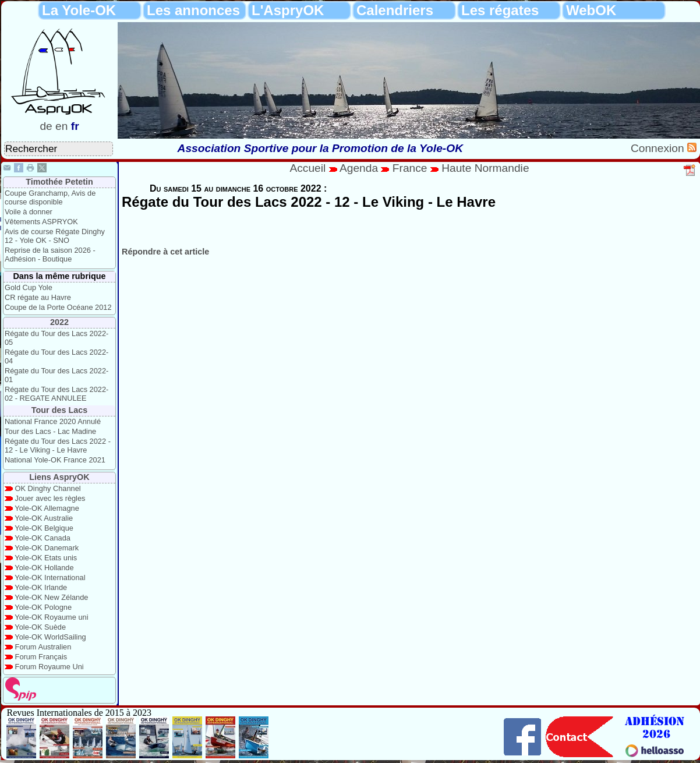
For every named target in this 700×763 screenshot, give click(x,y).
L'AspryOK (288, 10)
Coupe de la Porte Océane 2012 (58, 307)
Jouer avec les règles (50, 498)
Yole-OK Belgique (44, 528)
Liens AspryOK (59, 477)
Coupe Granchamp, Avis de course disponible (50, 197)
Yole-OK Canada (43, 538)
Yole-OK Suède (40, 627)
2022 (59, 322)
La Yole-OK (79, 10)
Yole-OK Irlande (41, 587)
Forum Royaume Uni (50, 667)
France (410, 168)
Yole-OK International (50, 577)
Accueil (307, 168)
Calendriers (395, 10)
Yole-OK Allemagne (47, 508)
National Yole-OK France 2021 (55, 460)
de (46, 126)
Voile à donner (29, 212)
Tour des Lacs (60, 410)
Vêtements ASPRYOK (41, 222)
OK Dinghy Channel (48, 488)
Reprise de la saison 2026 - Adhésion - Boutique (50, 255)
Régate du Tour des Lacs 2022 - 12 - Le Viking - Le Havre (58, 446)
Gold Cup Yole (29, 287)
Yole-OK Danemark (47, 548)
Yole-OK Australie (44, 518)
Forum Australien (43, 647)
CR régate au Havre (38, 297)
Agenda (360, 168)
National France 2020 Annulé (53, 421)
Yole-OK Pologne (43, 607)
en (61, 126)
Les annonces (193, 10)
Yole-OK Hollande (44, 568)
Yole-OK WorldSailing (50, 637)
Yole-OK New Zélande (51, 597)
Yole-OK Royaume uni (51, 617)
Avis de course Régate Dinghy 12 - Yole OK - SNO (55, 236)
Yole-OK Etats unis (46, 558)
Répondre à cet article (165, 252)
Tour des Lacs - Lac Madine (50, 431)
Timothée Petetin (59, 182)
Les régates (500, 10)
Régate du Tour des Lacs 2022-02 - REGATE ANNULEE (56, 394)
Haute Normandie (485, 168)
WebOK (591, 10)
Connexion (659, 148)
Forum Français (41, 657)
